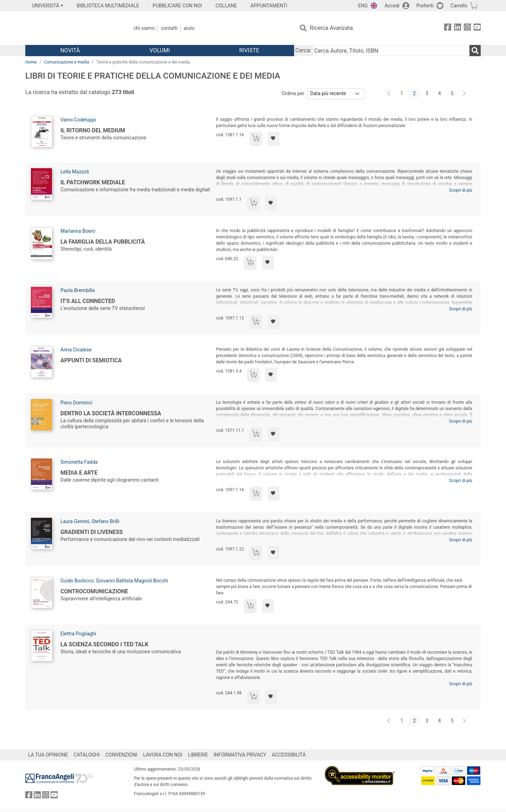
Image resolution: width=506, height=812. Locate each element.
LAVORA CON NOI (163, 755)
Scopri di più (461, 190)
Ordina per (293, 93)
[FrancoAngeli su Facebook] (448, 28)
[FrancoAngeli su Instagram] (467, 28)
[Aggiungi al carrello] (256, 139)
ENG (363, 6)
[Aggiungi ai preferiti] (274, 139)
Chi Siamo (144, 28)
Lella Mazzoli (75, 172)
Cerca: (303, 50)
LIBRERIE (198, 755)
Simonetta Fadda (79, 462)
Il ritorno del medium (93, 130)
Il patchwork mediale (93, 182)
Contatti (169, 28)
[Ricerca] (475, 51)
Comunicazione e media (66, 62)
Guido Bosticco (77, 581)
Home (31, 62)
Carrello (459, 6)
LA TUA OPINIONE (48, 755)
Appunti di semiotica (91, 360)
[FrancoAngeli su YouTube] (477, 28)
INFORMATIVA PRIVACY (240, 755)
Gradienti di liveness (92, 532)
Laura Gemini (75, 521)
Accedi (392, 6)
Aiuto (189, 28)
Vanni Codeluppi (78, 120)
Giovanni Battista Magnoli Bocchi (132, 581)
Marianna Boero (78, 231)
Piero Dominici (76, 403)
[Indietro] (389, 94)
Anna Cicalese (76, 350)
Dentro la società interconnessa (111, 413)
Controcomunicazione (94, 591)
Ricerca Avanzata (332, 28)
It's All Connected (88, 301)
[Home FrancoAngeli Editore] (72, 28)
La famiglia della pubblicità (103, 242)
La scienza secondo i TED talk (104, 644)
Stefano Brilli (105, 521)
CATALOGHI (87, 755)
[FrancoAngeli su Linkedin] (458, 28)
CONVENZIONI (121, 755)
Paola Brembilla (78, 290)
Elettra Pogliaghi (78, 634)
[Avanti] (465, 94)
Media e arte (79, 473)
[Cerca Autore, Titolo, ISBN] (391, 51)
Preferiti (425, 6)
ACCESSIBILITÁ (289, 755)
